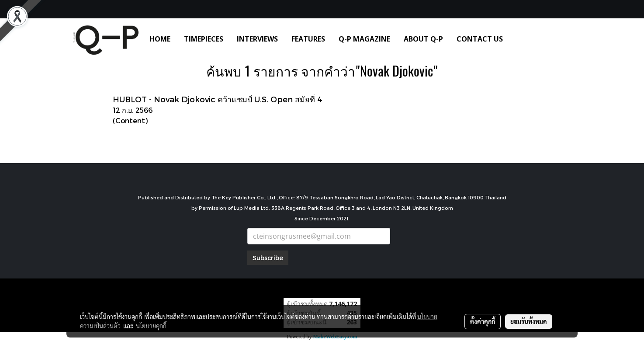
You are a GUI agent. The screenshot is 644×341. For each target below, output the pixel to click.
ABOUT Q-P (423, 39)
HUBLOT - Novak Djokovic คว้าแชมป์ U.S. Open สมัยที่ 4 (218, 99)
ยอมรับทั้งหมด (529, 321)
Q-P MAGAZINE (364, 39)
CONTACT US (480, 39)
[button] (523, 39)
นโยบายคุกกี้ (151, 326)
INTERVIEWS (257, 39)
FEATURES (308, 39)
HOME (160, 39)
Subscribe (268, 258)
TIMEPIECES (204, 39)
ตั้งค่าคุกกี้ (483, 321)
